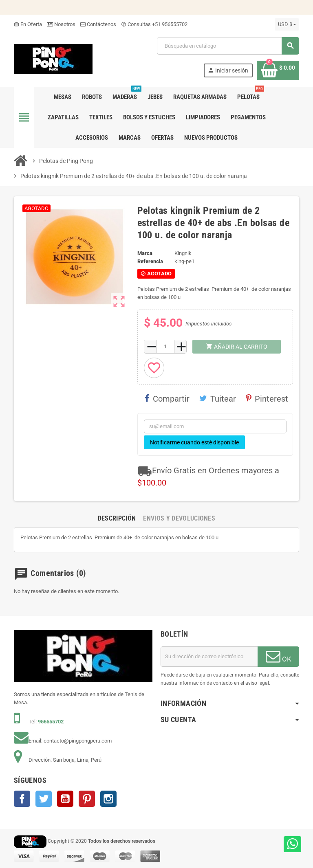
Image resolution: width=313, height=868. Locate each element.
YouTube (65, 799)
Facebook (22, 799)
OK (279, 656)
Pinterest (267, 399)
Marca (145, 253)
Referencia (150, 261)
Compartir (167, 399)
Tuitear (218, 399)
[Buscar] (228, 46)
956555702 (51, 722)
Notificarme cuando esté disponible (194, 442)
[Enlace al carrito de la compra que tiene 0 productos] (278, 70)
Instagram (108, 799)
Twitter (44, 799)
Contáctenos (98, 24)
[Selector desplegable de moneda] (287, 24)
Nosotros (61, 24)
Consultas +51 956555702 (154, 24)
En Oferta (28, 24)
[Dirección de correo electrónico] (209, 657)
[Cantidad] (165, 347)
